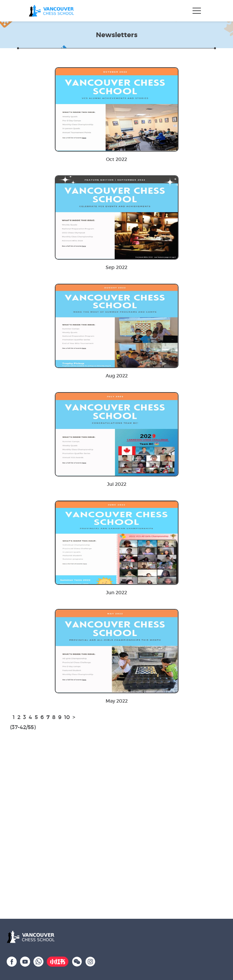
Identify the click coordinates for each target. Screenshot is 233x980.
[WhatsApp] (38, 961)
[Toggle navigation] (197, 11)
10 (67, 717)
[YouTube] (25, 961)
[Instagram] (90, 961)
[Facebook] (12, 961)
